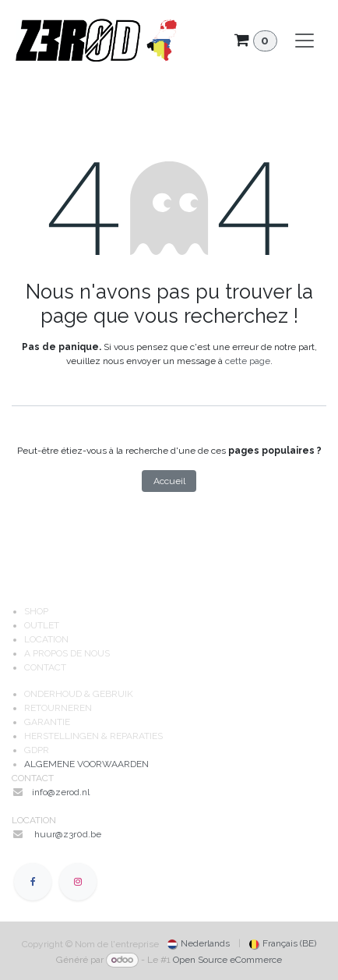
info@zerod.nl (62, 792)
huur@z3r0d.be (68, 834)
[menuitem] (199, 943)
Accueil (169, 481)
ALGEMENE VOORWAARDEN (86, 764)
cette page (248, 361)
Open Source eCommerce (227, 960)
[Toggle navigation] (305, 41)
